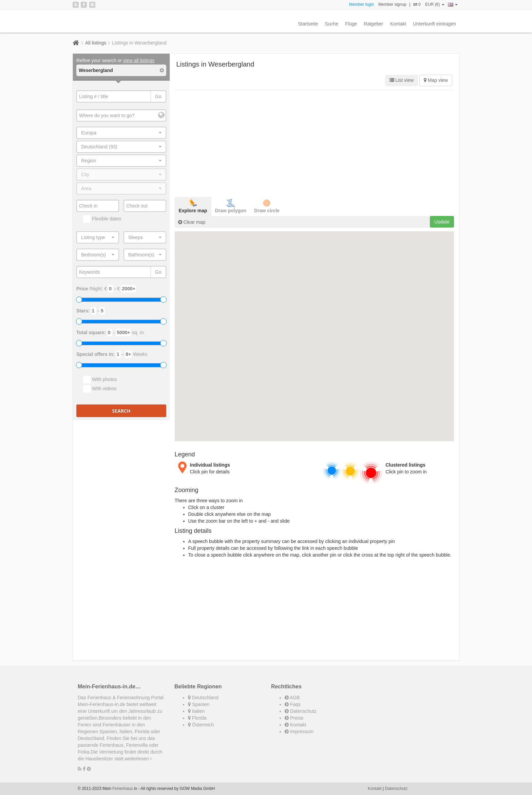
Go (158, 96)
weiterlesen (138, 759)
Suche (331, 24)
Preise (294, 718)
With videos (100, 389)
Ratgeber (374, 24)
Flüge (351, 24)
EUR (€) (435, 4)
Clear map (192, 222)
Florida (197, 718)
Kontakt (398, 24)
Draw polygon (231, 206)
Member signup (392, 4)
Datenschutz (301, 711)
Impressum (299, 731)
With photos (100, 380)
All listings (96, 43)
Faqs (293, 704)
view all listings (139, 60)
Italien (196, 711)
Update (442, 222)
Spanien (199, 704)
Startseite (308, 24)
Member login (362, 4)
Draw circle (267, 206)
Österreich (201, 725)
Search (121, 411)
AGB (292, 698)
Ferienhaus (122, 789)
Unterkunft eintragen (434, 24)
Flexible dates (102, 219)
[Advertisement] (315, 143)
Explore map (193, 206)
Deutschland (203, 698)
